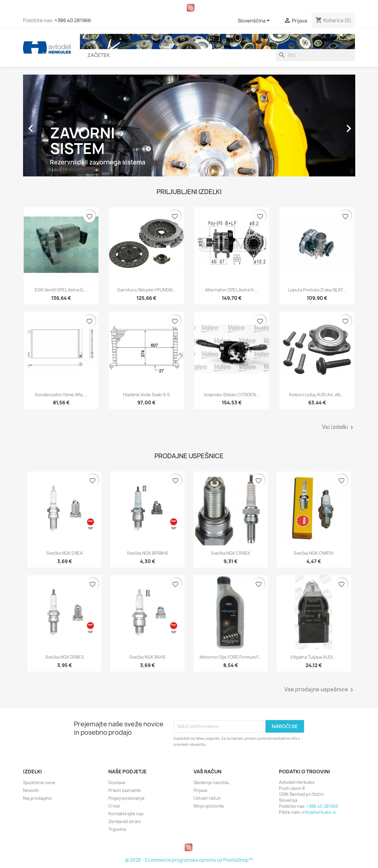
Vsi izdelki (339, 427)
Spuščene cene (39, 782)
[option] (189, 125)
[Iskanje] (315, 55)
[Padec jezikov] (255, 21)
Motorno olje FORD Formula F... (231, 657)
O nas (114, 806)
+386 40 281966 (73, 20)
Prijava (200, 790)
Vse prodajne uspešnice (320, 690)
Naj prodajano (37, 798)
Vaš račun (208, 772)
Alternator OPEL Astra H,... (232, 290)
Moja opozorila (209, 806)
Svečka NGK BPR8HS (148, 553)
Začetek (99, 55)
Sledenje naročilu (211, 782)
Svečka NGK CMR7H (314, 553)
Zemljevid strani (125, 821)
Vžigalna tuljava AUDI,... (314, 657)
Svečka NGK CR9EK (231, 553)
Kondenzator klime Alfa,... (61, 395)
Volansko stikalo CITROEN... (232, 395)
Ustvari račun (207, 798)
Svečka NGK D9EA (64, 553)
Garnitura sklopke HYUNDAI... (147, 290)
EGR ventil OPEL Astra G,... (61, 290)
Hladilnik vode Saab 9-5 (146, 395)
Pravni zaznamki (125, 790)
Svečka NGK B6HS (147, 657)
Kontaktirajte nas (126, 814)
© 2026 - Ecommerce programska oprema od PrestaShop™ (189, 860)
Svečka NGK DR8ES (64, 657)
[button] (48, 125)
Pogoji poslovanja (126, 798)
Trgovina (117, 829)
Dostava (117, 782)
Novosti (31, 790)
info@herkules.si (319, 812)
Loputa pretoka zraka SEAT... (317, 290)
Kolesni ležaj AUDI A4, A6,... (317, 395)
